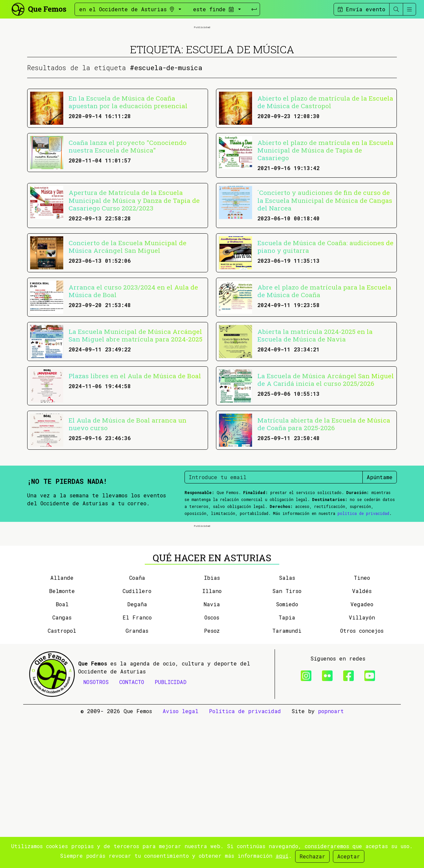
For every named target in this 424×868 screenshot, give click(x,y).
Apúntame (380, 552)
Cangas (62, 768)
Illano (212, 741)
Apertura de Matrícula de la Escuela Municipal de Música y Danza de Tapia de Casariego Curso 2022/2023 (134, 275)
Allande (62, 728)
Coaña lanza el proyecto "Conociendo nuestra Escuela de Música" (128, 221)
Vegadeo (362, 754)
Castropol (62, 781)
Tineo (362, 728)
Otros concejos (362, 781)
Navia (212, 754)
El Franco (137, 768)
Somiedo (287, 754)
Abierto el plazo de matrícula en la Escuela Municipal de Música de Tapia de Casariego (325, 225)
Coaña (137, 728)
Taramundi (287, 781)
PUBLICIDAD (171, 832)
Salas (287, 728)
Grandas (137, 781)
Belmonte (62, 741)
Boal (62, 754)
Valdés (362, 741)
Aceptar (349, 856)
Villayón (362, 768)
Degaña (137, 754)
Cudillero (137, 741)
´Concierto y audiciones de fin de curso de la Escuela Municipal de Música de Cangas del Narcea (325, 275)
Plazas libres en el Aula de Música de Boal (135, 451)
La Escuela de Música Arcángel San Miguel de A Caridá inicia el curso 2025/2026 (326, 455)
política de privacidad (363, 588)
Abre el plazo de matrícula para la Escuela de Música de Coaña (324, 366)
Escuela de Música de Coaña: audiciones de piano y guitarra (325, 322)
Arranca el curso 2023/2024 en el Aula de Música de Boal (133, 366)
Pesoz (212, 781)
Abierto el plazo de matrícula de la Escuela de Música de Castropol (325, 177)
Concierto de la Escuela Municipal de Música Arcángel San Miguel (128, 322)
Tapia (287, 768)
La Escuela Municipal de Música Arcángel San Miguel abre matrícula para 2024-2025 (135, 410)
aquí (282, 856)
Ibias (212, 728)
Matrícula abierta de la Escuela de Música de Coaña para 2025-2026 (324, 499)
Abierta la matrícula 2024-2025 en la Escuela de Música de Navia (315, 410)
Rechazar (312, 856)
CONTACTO (132, 832)
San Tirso (287, 741)
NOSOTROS (96, 832)
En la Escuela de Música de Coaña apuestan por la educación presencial (128, 177)
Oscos (212, 768)
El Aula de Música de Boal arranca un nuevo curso (128, 499)
